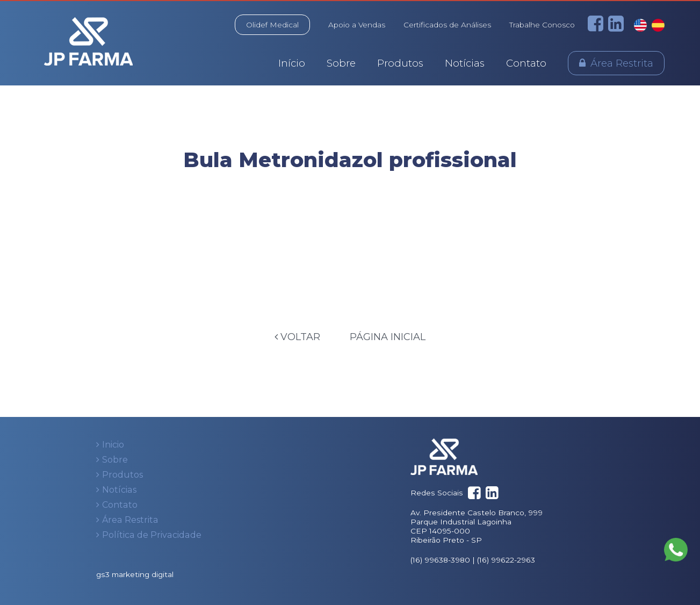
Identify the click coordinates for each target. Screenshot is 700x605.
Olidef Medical (272, 25)
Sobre (341, 63)
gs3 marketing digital (135, 574)
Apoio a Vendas (357, 25)
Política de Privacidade (152, 535)
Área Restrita (622, 63)
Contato (526, 63)
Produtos (400, 63)
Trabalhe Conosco (542, 25)
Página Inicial (388, 337)
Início (292, 63)
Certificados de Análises (447, 25)
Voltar (297, 337)
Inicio (113, 445)
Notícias (465, 63)
